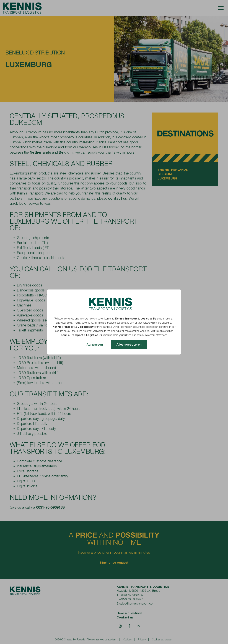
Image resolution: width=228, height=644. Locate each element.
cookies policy (62, 331)
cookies (121, 323)
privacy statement (146, 335)
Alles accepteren (129, 344)
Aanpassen (95, 344)
